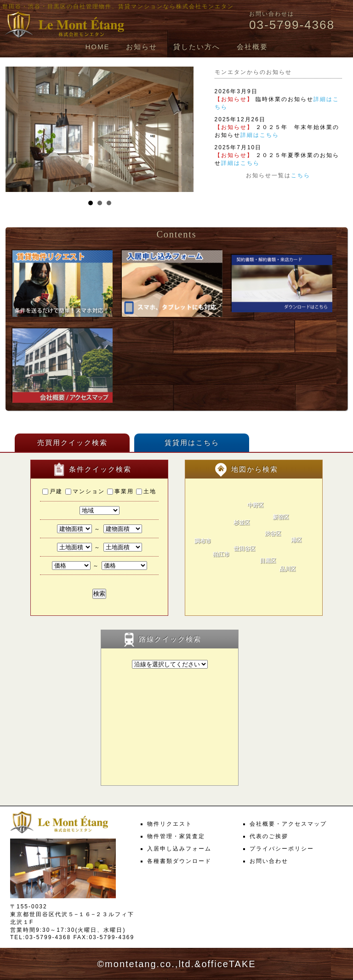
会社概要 (252, 47)
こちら (301, 175)
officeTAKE (228, 964)
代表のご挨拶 (269, 836)
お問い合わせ (269, 861)
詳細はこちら (260, 135)
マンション (85, 491)
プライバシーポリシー (282, 849)
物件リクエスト (170, 824)
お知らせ (142, 47)
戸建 (52, 491)
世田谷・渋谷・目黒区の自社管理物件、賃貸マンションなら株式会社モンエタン (118, 6)
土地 (146, 491)
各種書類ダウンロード (179, 861)
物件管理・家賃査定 (176, 836)
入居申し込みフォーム (179, 849)
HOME (97, 47)
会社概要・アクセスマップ (288, 824)
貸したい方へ (197, 47)
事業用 (120, 491)
